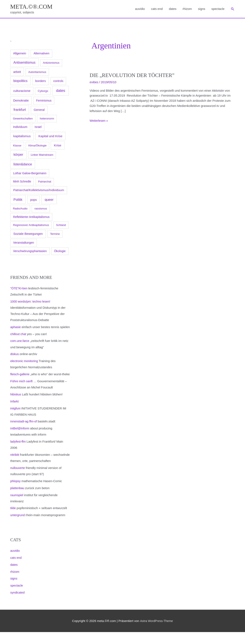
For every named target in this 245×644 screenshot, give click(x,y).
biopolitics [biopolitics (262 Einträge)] (20, 81)
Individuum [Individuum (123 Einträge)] (20, 127)
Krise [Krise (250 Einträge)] (57, 146)
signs (202, 9)
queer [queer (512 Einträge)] (49, 200)
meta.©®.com (32, 7)
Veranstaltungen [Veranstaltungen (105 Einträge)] (24, 243)
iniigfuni (16, 421)
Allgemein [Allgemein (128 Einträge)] (20, 54)
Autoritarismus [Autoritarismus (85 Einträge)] (37, 72)
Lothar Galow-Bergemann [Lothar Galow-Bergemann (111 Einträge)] (30, 173)
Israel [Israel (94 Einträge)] (38, 127)
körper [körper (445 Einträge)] (18, 155)
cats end (157, 9)
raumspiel (17, 507)
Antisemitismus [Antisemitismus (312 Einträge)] (24, 63)
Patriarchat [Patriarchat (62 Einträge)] (45, 182)
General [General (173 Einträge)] (39, 110)
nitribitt (15, 467)
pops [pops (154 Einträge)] (34, 200)
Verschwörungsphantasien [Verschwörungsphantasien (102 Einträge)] (30, 251)
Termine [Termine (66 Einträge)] (55, 234)
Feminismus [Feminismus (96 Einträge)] (44, 101)
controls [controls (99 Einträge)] (58, 81)
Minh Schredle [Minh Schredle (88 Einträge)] (22, 182)
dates (173, 9)
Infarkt (15, 414)
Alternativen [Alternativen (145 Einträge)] (41, 54)
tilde (13, 520)
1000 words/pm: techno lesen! (31, 302)
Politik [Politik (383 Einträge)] (18, 200)
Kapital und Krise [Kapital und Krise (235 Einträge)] (50, 136)
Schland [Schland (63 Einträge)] (61, 225)
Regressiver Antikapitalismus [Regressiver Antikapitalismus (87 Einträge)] (31, 225)
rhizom (187, 9)
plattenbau (17, 500)
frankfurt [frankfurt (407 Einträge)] (20, 110)
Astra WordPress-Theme (156, 633)
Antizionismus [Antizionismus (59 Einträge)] (51, 63)
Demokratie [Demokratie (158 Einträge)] (21, 101)
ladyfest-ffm (18, 454)
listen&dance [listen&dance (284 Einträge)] (23, 165)
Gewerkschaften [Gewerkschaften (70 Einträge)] (23, 119)
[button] (233, 9)
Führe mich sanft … (24, 394)
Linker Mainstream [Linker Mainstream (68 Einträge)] (42, 155)
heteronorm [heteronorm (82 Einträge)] (47, 119)
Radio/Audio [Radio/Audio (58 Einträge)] (20, 209)
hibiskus (16, 407)
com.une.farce (20, 347)
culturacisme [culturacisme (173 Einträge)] (22, 91)
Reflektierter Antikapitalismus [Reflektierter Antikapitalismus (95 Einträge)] (31, 217)
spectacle (218, 9)
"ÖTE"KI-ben (19, 289)
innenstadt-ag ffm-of (24, 434)
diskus (15, 361)
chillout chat (18, 340)
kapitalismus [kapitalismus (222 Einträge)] (22, 136)
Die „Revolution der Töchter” (133, 76)
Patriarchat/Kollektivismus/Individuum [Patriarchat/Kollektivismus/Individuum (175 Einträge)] (39, 190)
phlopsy (16, 493)
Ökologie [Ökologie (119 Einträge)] (60, 251)
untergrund (18, 527)
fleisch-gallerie (20, 380)
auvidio (140, 9)
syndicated (18, 605)
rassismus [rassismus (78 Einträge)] (41, 209)
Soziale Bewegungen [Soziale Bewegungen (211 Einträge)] (28, 234)
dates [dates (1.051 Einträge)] (60, 91)
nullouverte (18, 480)
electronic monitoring (24, 367)
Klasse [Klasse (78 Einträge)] (17, 146)
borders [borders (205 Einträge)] (40, 81)
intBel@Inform (20, 441)
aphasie (16, 327)
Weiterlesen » (99, 121)
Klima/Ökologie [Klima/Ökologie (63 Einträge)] (37, 146)
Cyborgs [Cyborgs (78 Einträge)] (43, 91)
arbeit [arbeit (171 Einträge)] (17, 72)
